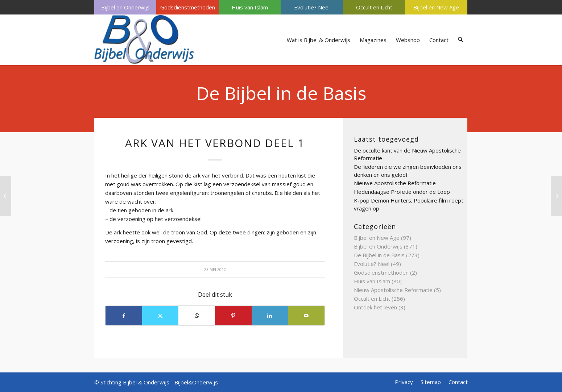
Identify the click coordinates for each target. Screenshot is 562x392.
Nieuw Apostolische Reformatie (393, 290)
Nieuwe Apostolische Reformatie (395, 183)
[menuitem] (125, 7)
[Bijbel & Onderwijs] (144, 40)
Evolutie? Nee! (312, 7)
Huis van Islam (250, 7)
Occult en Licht (374, 7)
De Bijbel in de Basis (281, 93)
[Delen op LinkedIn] (270, 316)
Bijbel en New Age (436, 7)
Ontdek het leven (375, 307)
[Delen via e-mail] (306, 316)
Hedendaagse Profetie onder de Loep (402, 192)
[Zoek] (461, 40)
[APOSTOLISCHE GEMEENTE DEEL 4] (6, 196)
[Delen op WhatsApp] (197, 316)
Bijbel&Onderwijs (196, 382)
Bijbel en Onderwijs (125, 7)
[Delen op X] (160, 316)
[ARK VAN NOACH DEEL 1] (556, 196)
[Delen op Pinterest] (233, 316)
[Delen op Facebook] (124, 316)
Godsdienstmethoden (188, 7)
